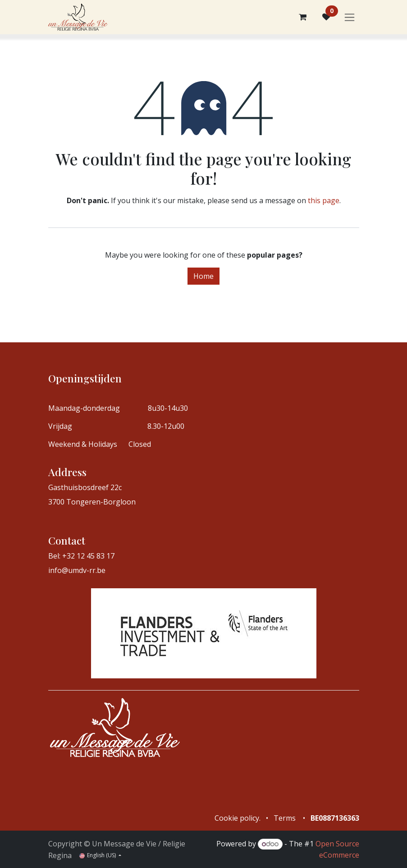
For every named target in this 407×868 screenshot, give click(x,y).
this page (324, 200)
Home (203, 276)
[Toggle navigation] (350, 17)
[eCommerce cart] (303, 17)
